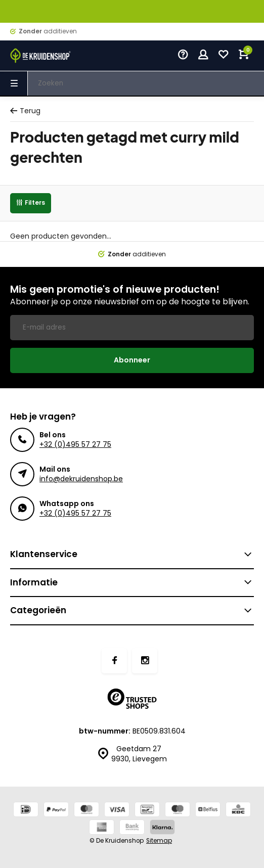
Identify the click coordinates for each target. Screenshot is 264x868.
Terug (25, 111)
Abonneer (132, 360)
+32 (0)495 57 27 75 (75, 444)
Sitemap (159, 841)
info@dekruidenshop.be (81, 479)
